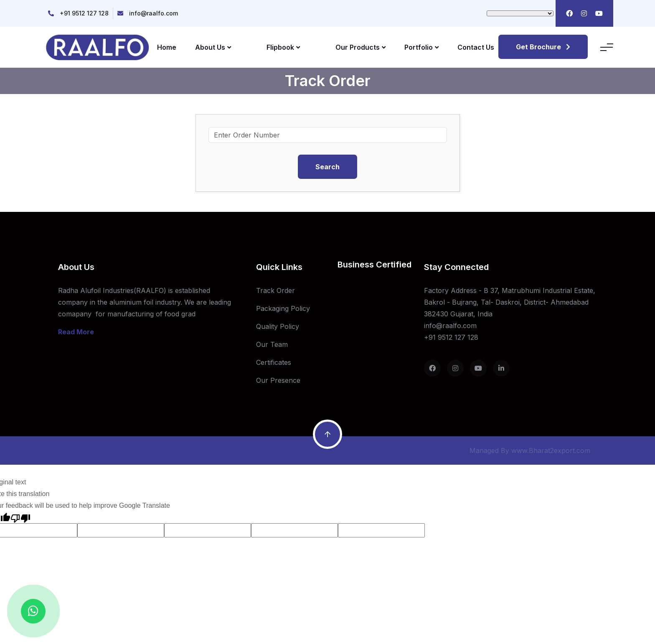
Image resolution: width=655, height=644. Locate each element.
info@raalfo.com (154, 13)
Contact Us (476, 47)
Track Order (275, 290)
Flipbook (283, 47)
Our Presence (278, 380)
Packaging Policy (283, 308)
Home (167, 47)
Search (327, 167)
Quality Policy (278, 326)
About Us (213, 47)
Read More (76, 332)
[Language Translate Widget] (520, 13)
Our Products (361, 47)
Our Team (272, 344)
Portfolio (421, 47)
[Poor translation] (20, 517)
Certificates (274, 362)
